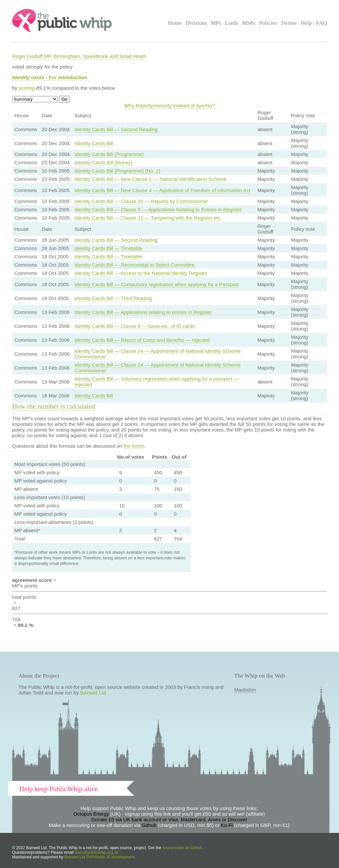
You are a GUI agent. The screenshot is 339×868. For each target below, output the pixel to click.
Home (175, 23)
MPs (216, 23)
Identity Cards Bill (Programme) (109, 154)
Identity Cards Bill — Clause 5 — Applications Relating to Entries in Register (158, 209)
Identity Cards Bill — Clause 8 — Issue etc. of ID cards (135, 326)
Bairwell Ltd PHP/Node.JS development (99, 857)
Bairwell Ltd (93, 693)
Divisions (196, 23)
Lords (232, 23)
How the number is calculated (54, 406)
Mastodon (245, 690)
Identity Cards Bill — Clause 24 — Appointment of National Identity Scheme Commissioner (158, 354)
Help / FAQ (314, 23)
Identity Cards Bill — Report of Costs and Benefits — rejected (142, 340)
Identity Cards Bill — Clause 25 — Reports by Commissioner (141, 201)
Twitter (289, 23)
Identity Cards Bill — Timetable (108, 248)
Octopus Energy (91, 814)
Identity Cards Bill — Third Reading (113, 298)
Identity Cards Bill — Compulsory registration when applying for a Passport (157, 284)
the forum (134, 446)
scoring (27, 88)
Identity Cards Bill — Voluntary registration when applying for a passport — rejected (157, 382)
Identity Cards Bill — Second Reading (116, 129)
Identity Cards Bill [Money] (103, 162)
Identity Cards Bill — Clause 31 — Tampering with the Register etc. (148, 218)
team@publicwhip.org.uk (96, 852)
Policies (268, 23)
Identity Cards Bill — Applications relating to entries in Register (143, 312)
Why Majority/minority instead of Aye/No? (169, 105)
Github (149, 825)
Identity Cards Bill (94, 143)
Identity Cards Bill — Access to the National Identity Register (141, 273)
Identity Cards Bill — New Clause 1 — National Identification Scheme (150, 179)
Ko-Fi (227, 825)
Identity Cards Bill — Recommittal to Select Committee (135, 265)
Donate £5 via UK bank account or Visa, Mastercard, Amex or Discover (169, 819)
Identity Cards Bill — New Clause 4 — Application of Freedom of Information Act (162, 190)
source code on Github (182, 848)
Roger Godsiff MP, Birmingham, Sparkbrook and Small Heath (79, 56)
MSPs (249, 23)
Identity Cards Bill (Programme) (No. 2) (117, 171)
